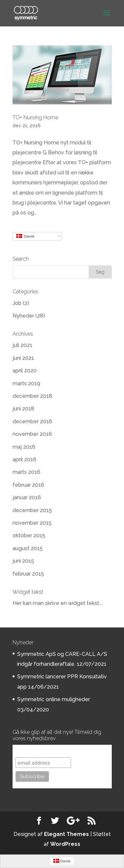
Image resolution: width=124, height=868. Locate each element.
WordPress (65, 844)
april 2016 (24, 459)
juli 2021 (22, 345)
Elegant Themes (66, 834)
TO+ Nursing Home (35, 117)
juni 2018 (23, 409)
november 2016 (32, 434)
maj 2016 (24, 447)
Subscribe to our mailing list (51, 751)
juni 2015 (23, 561)
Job (17, 303)
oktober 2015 (29, 535)
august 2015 (28, 548)
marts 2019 (26, 383)
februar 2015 (28, 574)
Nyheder (23, 316)
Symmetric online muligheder (54, 699)
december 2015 (32, 510)
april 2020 (25, 371)
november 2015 (32, 523)
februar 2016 (28, 485)
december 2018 (32, 396)
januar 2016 (27, 497)
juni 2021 (23, 358)
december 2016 (32, 421)
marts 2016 (26, 472)
